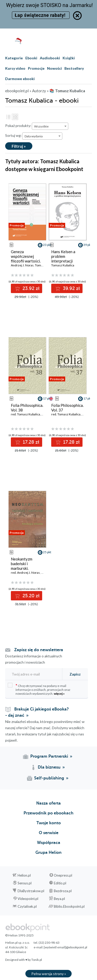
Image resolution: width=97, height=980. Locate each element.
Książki (69, 58)
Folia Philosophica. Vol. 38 (27, 408)
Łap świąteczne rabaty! (41, 15)
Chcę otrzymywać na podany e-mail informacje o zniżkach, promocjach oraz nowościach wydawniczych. (39, 689)
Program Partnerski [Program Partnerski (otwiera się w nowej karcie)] (49, 756)
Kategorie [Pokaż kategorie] (14, 58)
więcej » (59, 694)
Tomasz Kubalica (63, 265)
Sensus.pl (25, 883)
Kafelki (15, 117)
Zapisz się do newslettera (39, 650)
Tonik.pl (37, 960)
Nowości (54, 68)
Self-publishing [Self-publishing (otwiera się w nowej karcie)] (49, 778)
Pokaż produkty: (18, 126)
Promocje (36, 68)
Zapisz (75, 674)
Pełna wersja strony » (49, 974)
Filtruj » (19, 146)
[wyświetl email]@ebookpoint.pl (65, 947)
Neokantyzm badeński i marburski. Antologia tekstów (27, 566)
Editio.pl (60, 883)
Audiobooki (50, 58)
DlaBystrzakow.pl (31, 891)
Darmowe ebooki (20, 79)
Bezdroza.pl (63, 891)
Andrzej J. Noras (22, 265)
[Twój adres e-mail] (33, 674)
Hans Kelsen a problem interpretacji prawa (63, 259)
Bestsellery (74, 68)
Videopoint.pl (28, 899)
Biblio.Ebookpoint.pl (69, 906)
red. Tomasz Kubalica (25, 414)
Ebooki (31, 58)
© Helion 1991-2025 (19, 935)
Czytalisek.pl (27, 906)
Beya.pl (59, 899)
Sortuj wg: (13, 135)
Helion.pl (24, 875)
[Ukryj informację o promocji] (77, 16)
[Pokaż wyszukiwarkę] (68, 41)
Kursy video (15, 68)
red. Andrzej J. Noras (25, 573)
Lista (8, 117)
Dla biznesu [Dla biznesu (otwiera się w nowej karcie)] (49, 767)
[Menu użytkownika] (78, 41)
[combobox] (50, 126)
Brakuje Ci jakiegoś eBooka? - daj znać (37, 712)
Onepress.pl (63, 875)
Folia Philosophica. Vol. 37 (67, 408)
